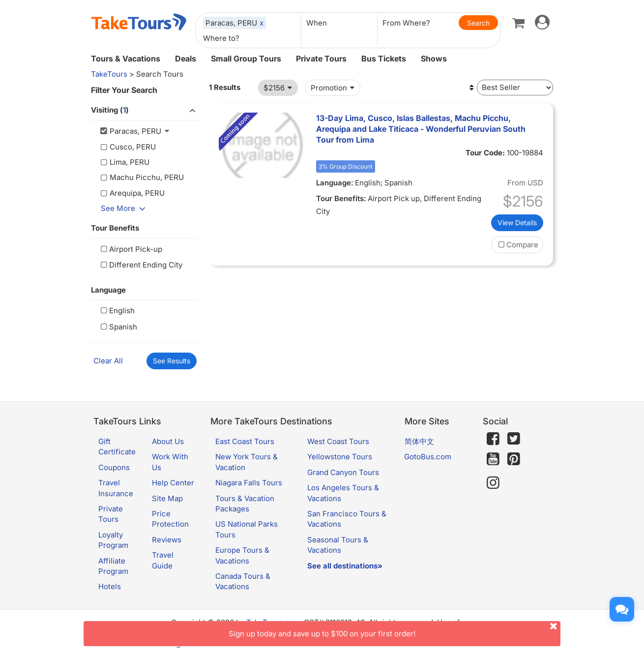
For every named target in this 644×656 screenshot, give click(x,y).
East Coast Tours (245, 441)
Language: (335, 183)
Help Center (173, 483)
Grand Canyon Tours (343, 472)
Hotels (110, 586)
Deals (186, 59)
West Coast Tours (338, 441)
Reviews (167, 540)
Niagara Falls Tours (249, 483)
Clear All (108, 361)
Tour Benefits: (341, 198)
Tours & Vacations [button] (126, 59)
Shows (434, 59)
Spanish (118, 327)
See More (125, 208)
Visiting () (145, 111)
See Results (172, 361)
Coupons (114, 467)
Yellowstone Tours (340, 457)
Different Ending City (140, 265)
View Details (517, 223)
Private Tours (321, 59)
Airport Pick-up (130, 249)
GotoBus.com (428, 457)
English (117, 311)
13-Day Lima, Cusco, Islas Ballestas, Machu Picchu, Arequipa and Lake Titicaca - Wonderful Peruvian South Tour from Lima (421, 129)
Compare (517, 245)
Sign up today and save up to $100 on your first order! (395, 630)
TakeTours (109, 74)
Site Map (167, 498)
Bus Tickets (384, 59)
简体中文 (419, 441)
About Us (168, 441)
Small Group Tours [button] (246, 59)
